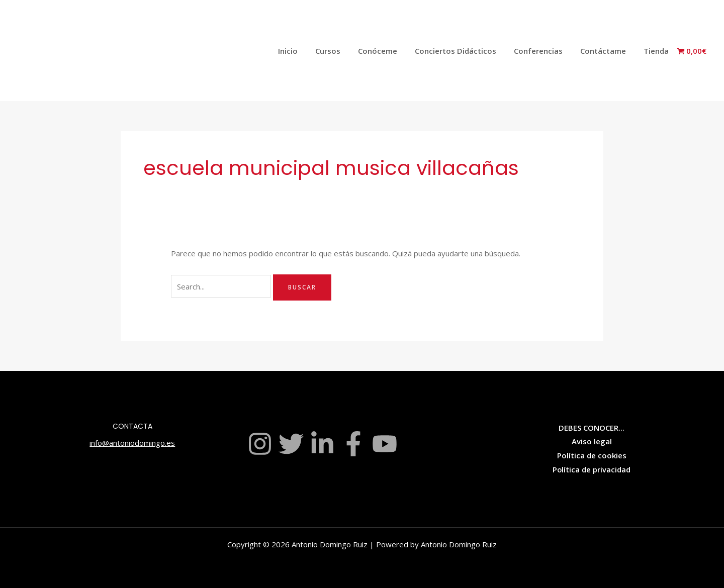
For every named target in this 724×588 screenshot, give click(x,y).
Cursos (341, 51)
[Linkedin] (322, 444)
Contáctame (607, 51)
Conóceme (389, 51)
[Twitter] (291, 444)
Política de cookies (592, 455)
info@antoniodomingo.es (132, 443)
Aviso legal (592, 441)
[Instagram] (260, 444)
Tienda (657, 51)
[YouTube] (385, 444)
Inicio (304, 51)
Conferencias (544, 51)
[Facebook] (353, 444)
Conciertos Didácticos (464, 51)
